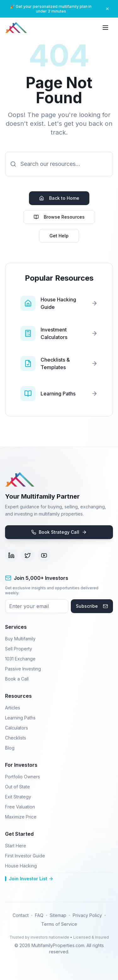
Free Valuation (20, 807)
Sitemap (58, 915)
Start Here (16, 846)
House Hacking (21, 866)
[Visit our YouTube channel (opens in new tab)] (44, 555)
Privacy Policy (87, 915)
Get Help (59, 236)
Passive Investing (23, 669)
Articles (13, 708)
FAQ (39, 915)
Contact (21, 915)
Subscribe (92, 606)
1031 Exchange (20, 659)
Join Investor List (29, 879)
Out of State (17, 787)
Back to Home (59, 198)
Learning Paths (20, 718)
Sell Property (19, 649)
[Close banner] (107, 9)
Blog (10, 748)
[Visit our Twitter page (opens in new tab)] (28, 555)
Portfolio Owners (22, 777)
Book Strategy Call (59, 532)
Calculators (17, 728)
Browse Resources (59, 217)
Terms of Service (59, 924)
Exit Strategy (18, 797)
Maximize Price (21, 817)
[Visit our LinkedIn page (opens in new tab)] (11, 555)
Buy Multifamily (20, 639)
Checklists (16, 738)
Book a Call (17, 679)
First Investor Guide (25, 856)
